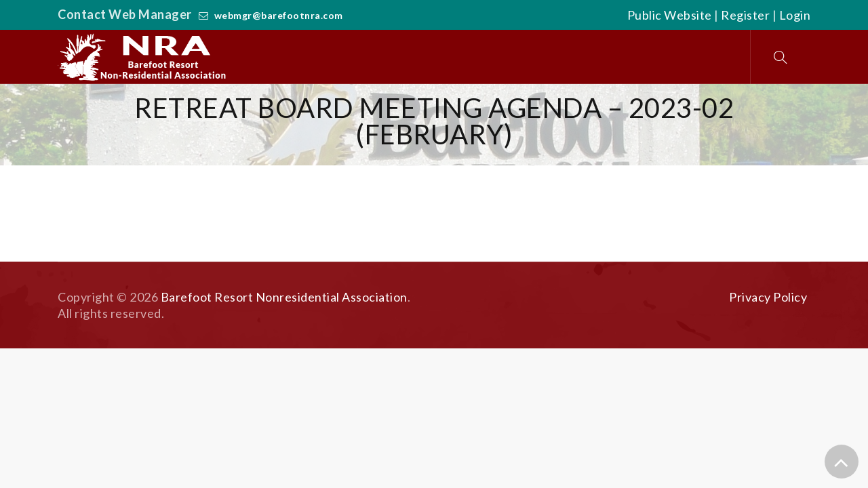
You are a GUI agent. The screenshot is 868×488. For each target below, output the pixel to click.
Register (745, 15)
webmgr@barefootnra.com (279, 15)
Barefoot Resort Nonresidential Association (284, 297)
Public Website (670, 15)
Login (795, 15)
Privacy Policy (768, 297)
